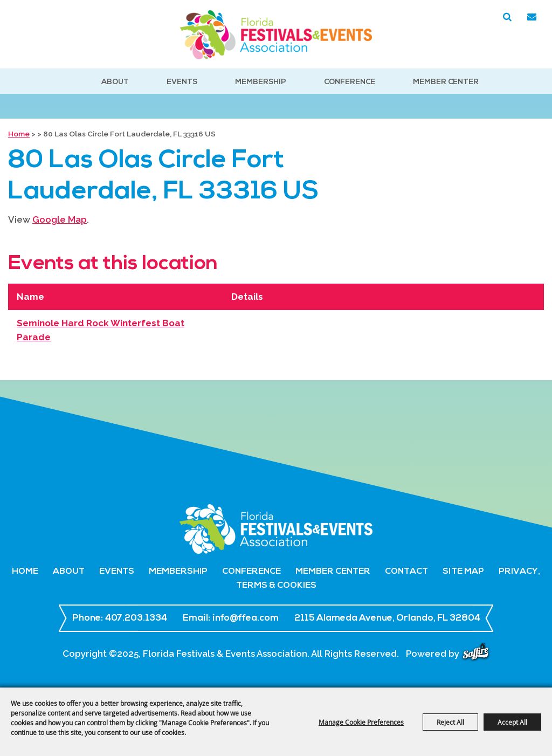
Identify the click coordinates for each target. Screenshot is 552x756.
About (115, 82)
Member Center (446, 82)
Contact (406, 572)
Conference (350, 82)
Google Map (60, 219)
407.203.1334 (136, 618)
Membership (261, 82)
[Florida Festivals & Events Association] (276, 35)
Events (182, 82)
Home (19, 134)
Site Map (463, 572)
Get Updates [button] (532, 17)
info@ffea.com (246, 618)
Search (507, 17)
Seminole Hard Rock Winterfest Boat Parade (101, 330)
